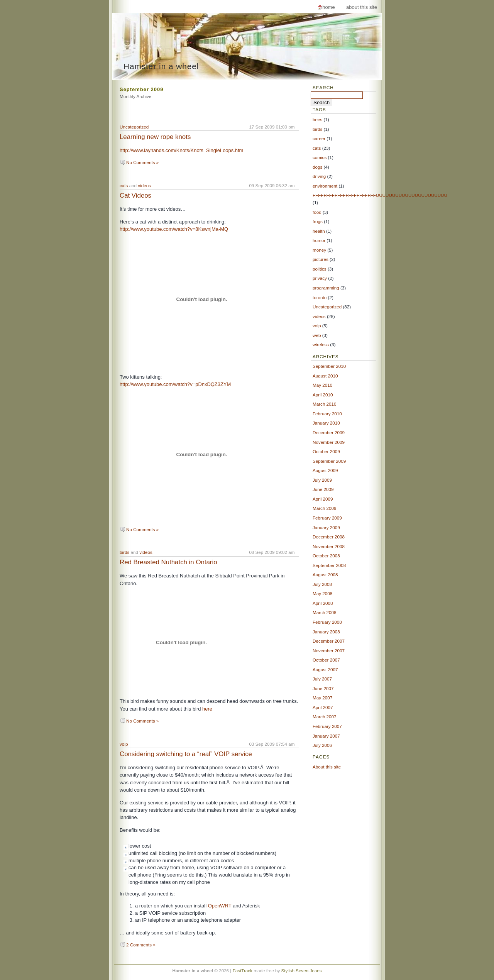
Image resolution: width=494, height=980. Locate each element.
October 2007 (326, 660)
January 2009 (326, 527)
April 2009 (323, 499)
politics (320, 269)
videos (144, 185)
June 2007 (323, 688)
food (317, 212)
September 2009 (329, 461)
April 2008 (323, 603)
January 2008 (326, 632)
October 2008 (326, 556)
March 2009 (325, 508)
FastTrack (243, 971)
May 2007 (322, 698)
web (317, 335)
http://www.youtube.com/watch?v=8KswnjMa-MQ (174, 229)
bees (317, 119)
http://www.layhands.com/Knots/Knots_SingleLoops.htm (181, 150)
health (319, 231)
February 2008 (327, 622)
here (207, 709)
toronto (320, 297)
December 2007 (329, 641)
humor (319, 240)
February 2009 (327, 518)
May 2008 (322, 593)
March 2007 (325, 717)
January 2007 (326, 736)
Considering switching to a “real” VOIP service (186, 754)
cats (124, 185)
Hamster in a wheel (161, 66)
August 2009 (325, 470)
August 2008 (325, 575)
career (319, 138)
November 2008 (329, 546)
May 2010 (322, 385)
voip (124, 744)
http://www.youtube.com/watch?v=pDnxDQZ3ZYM (175, 384)
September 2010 (329, 366)
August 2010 (325, 376)
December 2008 (329, 537)
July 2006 (322, 745)
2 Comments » (141, 945)
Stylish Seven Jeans (302, 971)
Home (328, 7)
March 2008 (325, 612)
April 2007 (323, 707)
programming (326, 288)
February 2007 (327, 726)
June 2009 (323, 489)
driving (319, 176)
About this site (362, 7)
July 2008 (322, 584)
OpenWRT (220, 906)
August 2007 (325, 669)
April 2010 (323, 395)
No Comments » (142, 162)
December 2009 (329, 432)
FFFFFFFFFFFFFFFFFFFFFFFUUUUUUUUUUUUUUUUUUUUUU (380, 195)
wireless (321, 344)
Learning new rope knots (155, 137)
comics (320, 157)
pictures (321, 259)
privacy (320, 278)
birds (124, 552)
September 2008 (329, 565)
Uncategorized (134, 127)
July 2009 (322, 480)
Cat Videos (135, 195)
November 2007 (329, 651)
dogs (317, 167)
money (319, 250)
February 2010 (327, 414)
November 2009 (329, 442)
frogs (318, 221)
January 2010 (326, 423)
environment (325, 186)
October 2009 (326, 451)
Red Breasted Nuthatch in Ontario (168, 562)
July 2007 (322, 679)
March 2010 (325, 404)
